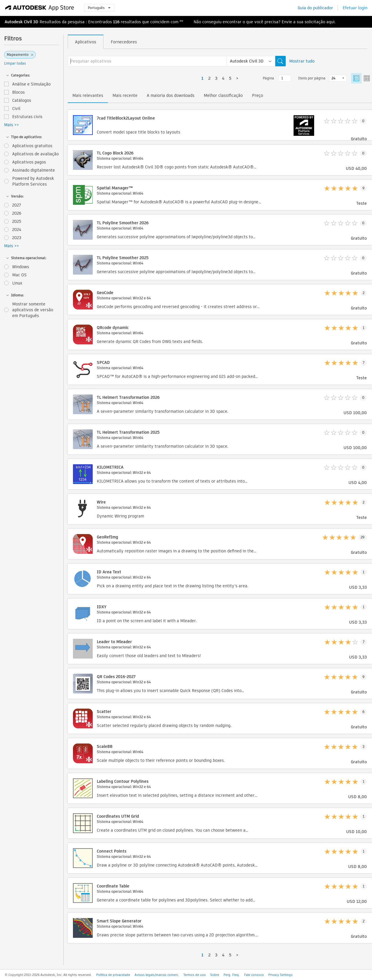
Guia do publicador (315, 8)
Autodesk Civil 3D (22, 22)
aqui (330, 22)
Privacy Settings (280, 975)
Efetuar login (355, 8)
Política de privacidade (113, 975)
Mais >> (11, 125)
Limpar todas (15, 63)
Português (99, 8)
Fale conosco (254, 975)
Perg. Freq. (232, 975)
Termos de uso (195, 975)
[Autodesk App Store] (40, 8)
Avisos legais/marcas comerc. (157, 975)
